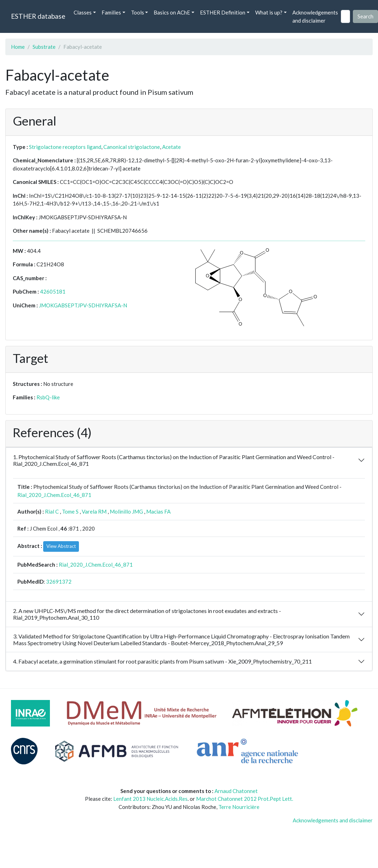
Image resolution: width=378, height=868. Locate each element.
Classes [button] (83, 12)
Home (18, 47)
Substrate (44, 47)
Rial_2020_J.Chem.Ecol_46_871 (54, 495)
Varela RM (94, 511)
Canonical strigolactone (132, 147)
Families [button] (111, 12)
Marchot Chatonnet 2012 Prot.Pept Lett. (245, 799)
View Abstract (61, 546)
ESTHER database (38, 16)
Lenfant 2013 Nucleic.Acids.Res (150, 799)
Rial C (52, 511)
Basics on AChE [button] (172, 12)
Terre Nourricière (239, 807)
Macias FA (158, 511)
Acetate (171, 147)
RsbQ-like (48, 397)
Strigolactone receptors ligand (65, 147)
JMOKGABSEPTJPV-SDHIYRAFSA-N (83, 305)
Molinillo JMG (126, 511)
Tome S (70, 511)
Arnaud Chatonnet (236, 791)
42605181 (53, 291)
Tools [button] (138, 12)
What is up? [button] (269, 12)
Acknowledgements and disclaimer (315, 16)
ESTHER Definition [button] (223, 12)
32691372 (59, 581)
